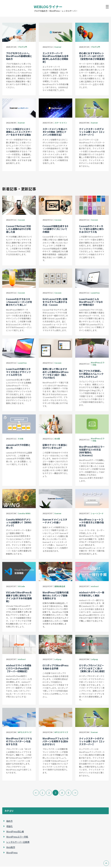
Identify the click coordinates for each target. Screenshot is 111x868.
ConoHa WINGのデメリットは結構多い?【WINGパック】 (19, 522)
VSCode (21, 586)
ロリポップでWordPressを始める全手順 (55, 667)
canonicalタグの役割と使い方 (18, 446)
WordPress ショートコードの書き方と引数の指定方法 (91, 522)
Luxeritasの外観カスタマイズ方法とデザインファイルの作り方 (18, 372)
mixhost (95, 586)
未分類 (57, 439)
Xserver (58, 47)
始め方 (9, 821)
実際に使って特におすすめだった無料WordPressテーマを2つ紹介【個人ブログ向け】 (55, 373)
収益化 (9, 826)
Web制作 (11, 847)
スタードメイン (61, 123)
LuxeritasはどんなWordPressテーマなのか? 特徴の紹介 (91, 302)
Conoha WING (24, 513)
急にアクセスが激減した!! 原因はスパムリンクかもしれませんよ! (91, 374)
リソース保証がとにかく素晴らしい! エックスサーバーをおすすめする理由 (19, 132)
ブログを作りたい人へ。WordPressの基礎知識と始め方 (19, 56)
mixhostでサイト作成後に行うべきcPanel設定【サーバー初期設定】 (19, 668)
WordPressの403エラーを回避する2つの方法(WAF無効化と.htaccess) (92, 451)
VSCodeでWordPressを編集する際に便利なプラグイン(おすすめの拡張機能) (19, 597)
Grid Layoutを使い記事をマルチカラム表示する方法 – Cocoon (55, 302)
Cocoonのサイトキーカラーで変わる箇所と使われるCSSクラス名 (91, 229)
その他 (21, 439)
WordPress (12, 852)
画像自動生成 (60, 586)
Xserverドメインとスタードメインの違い (55, 521)
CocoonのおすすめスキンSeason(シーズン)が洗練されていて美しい (19, 302)
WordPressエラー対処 (98, 364)
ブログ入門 (22, 47)
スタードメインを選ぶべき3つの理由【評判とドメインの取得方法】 (55, 132)
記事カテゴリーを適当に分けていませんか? (55, 446)
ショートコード (97, 513)
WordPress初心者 (15, 831)
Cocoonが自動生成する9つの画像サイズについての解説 (55, 229)
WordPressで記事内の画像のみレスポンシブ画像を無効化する (55, 595)
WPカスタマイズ (25, 732)
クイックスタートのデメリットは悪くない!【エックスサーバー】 (92, 132)
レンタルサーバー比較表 (18, 842)
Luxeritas (95, 293)
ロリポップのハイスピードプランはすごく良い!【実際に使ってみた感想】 (92, 668)
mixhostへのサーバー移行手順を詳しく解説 (92, 594)
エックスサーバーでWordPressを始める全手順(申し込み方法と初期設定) (55, 57)
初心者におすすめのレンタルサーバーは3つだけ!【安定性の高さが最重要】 (93, 56)
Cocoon (21, 220)
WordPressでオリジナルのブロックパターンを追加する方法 (19, 741)
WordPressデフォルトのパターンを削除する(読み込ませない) (55, 741)
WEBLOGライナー (48, 7)
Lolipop (58, 659)
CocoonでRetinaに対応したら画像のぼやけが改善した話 (18, 229)
